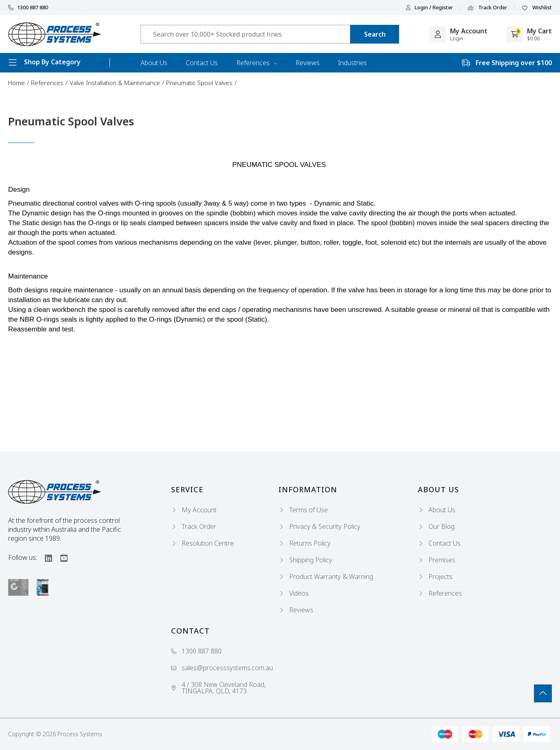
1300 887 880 (28, 8)
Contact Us (202, 63)
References (257, 63)
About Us (154, 63)
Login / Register (429, 8)
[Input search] (245, 34)
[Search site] (375, 34)
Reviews (308, 63)
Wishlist (537, 8)
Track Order (488, 8)
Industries (352, 63)
